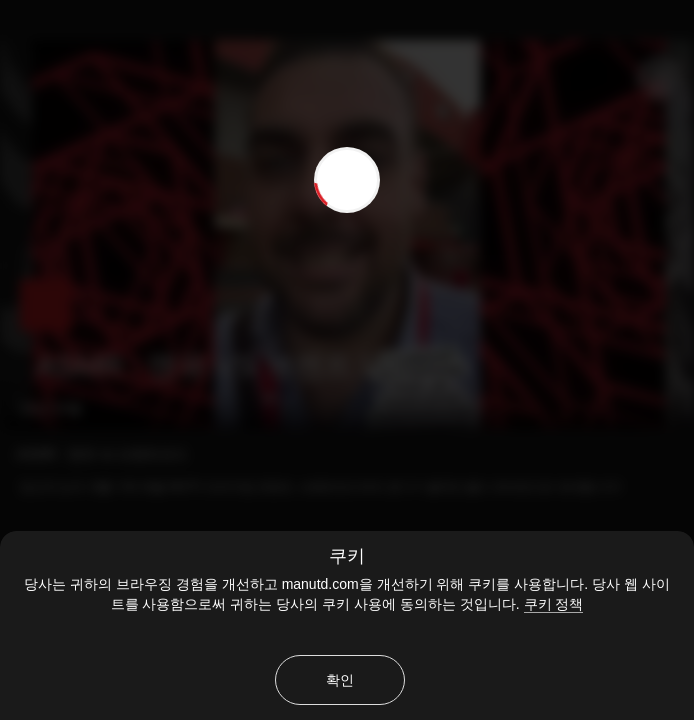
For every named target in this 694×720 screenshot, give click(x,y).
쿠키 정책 (554, 604)
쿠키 (347, 556)
